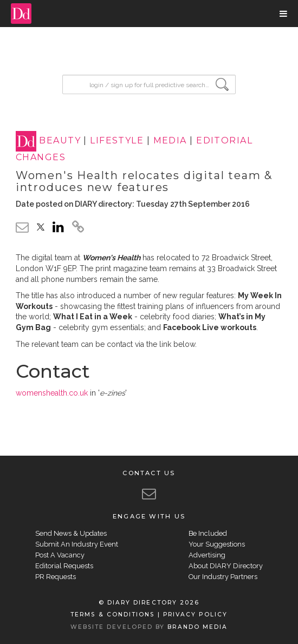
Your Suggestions (217, 544)
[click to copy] (78, 228)
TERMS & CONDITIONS (112, 615)
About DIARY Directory (226, 566)
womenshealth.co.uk (52, 393)
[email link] (22, 227)
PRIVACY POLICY (195, 615)
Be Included (208, 533)
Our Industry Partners (223, 577)
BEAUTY (60, 141)
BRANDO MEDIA (197, 627)
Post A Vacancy (60, 555)
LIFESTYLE (117, 141)
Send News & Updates (71, 533)
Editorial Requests (64, 566)
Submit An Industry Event (77, 544)
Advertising (207, 555)
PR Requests (56, 577)
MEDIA (170, 141)
